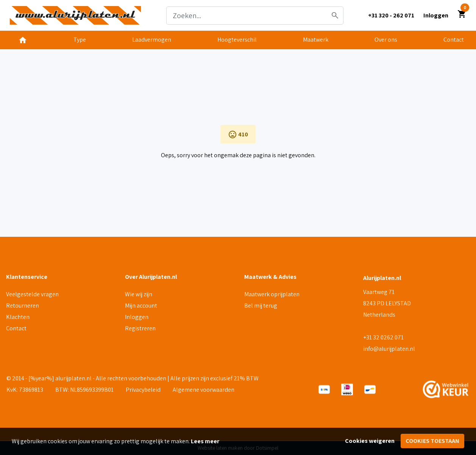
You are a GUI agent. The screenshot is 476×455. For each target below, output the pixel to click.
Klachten (18, 317)
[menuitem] (23, 40)
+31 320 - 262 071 (391, 15)
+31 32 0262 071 (383, 337)
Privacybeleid (143, 390)
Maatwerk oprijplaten (272, 294)
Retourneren (23, 306)
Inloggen (137, 317)
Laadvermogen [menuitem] (152, 40)
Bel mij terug (261, 306)
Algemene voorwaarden (204, 390)
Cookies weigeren (370, 441)
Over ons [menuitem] (386, 40)
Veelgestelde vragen (32, 294)
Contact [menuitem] (454, 40)
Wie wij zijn (139, 294)
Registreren (140, 328)
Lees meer (205, 441)
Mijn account (141, 306)
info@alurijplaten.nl (389, 349)
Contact (16, 328)
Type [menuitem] (80, 40)
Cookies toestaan (432, 441)
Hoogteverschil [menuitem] (237, 40)
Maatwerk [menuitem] (316, 40)
